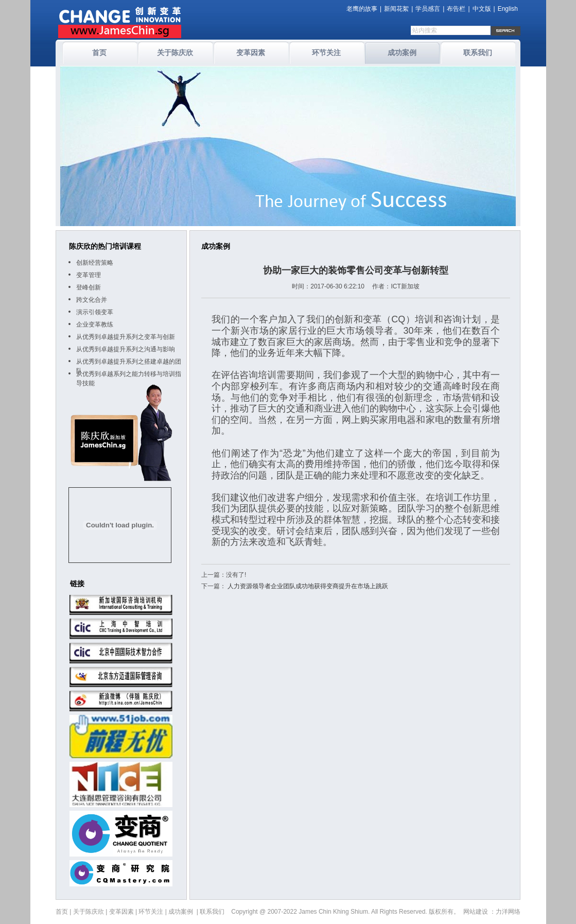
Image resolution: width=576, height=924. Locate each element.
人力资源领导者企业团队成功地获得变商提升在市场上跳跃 (308, 586)
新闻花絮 (396, 9)
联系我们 (478, 53)
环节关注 (326, 53)
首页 (99, 53)
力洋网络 (508, 912)
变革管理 (89, 275)
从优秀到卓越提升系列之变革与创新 (126, 337)
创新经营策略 (95, 263)
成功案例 (402, 53)
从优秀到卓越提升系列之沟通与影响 (126, 349)
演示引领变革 (95, 312)
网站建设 (476, 912)
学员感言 (428, 9)
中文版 (482, 9)
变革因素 (251, 53)
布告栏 (456, 9)
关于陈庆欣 (175, 53)
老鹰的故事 (362, 9)
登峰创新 (89, 287)
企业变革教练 (95, 324)
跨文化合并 (92, 300)
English (508, 9)
